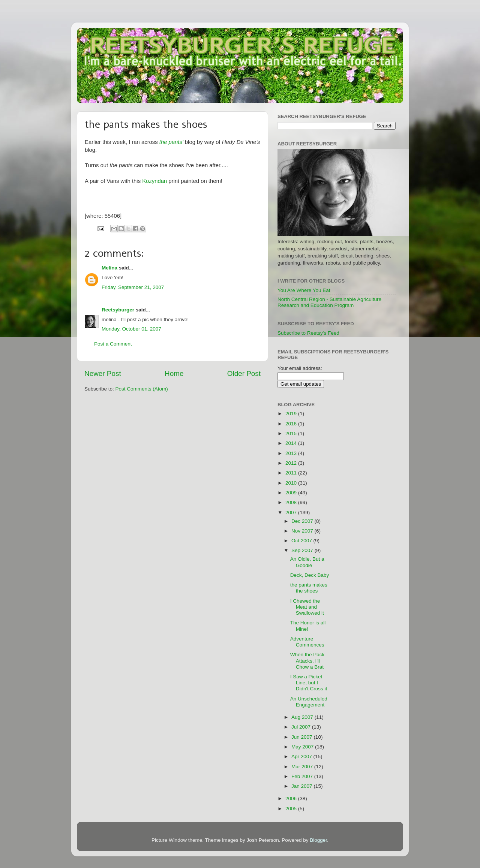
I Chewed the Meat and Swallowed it (307, 607)
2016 (292, 424)
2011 (292, 473)
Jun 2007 (302, 737)
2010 (292, 483)
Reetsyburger (118, 310)
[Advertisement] (372, 512)
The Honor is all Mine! (308, 626)
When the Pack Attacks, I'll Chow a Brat (307, 661)
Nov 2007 (303, 531)
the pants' (171, 142)
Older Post (244, 373)
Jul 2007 (302, 727)
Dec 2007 (303, 521)
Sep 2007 (303, 550)
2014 (292, 443)
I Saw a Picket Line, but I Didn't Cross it (309, 683)
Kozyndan (154, 181)
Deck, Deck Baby (310, 575)
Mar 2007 (303, 767)
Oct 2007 (302, 541)
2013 (292, 453)
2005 (292, 809)
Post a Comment (113, 344)
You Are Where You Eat (304, 290)
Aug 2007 (303, 717)
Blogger (318, 840)
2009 (292, 493)
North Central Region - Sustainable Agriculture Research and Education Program (329, 302)
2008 (292, 502)
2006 (292, 798)
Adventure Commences (307, 642)
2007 (292, 513)
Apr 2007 (302, 757)
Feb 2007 (303, 776)
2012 (292, 463)
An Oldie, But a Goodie (307, 562)
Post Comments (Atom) (142, 389)
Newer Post (103, 373)
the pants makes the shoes (309, 588)
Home (174, 373)
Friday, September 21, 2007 (133, 287)
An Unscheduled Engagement (309, 702)
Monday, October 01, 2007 (131, 329)
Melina (109, 268)
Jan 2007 (302, 786)
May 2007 (303, 747)
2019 (292, 414)
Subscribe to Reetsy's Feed (308, 333)
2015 (292, 433)
